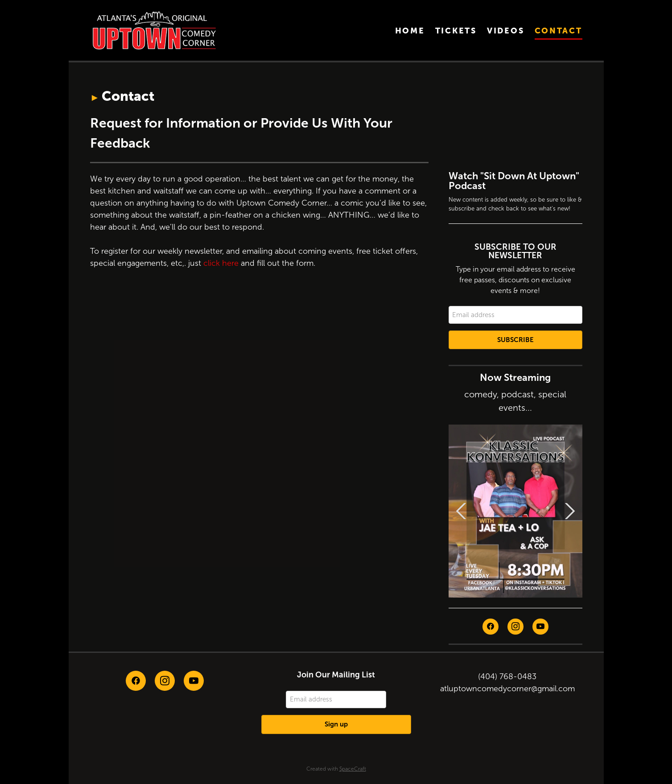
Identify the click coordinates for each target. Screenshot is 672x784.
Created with (336, 769)
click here (221, 263)
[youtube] (540, 627)
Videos (505, 31)
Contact (559, 31)
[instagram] (515, 627)
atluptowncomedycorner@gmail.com (507, 689)
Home (410, 31)
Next (570, 511)
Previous (461, 511)
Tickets (456, 31)
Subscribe (515, 340)
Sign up (336, 724)
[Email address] (515, 315)
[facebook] (491, 627)
